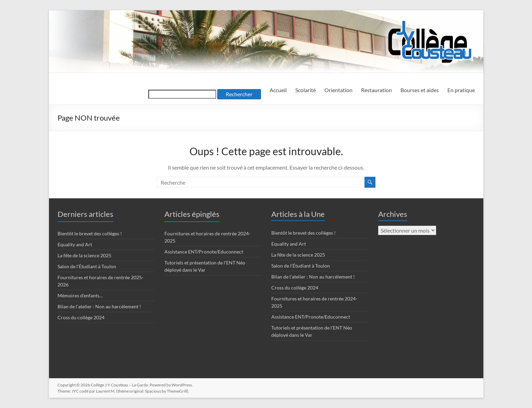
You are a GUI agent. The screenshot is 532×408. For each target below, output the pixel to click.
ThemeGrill (177, 391)
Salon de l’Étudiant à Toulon (87, 266)
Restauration (376, 90)
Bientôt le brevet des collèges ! (90, 233)
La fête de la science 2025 (84, 255)
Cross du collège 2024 (81, 317)
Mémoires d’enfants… (80, 295)
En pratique (461, 90)
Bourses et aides (420, 90)
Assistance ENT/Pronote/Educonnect (204, 252)
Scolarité (306, 90)
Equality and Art (75, 244)
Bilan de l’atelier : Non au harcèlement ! (99, 306)
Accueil (278, 90)
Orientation (338, 90)
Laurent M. (106, 391)
